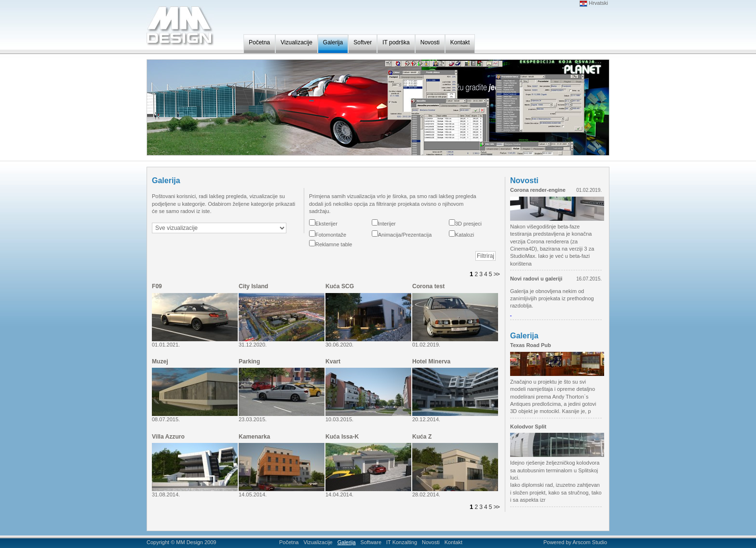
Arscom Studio (590, 542)
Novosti (430, 42)
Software (371, 542)
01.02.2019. (589, 190)
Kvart (333, 361)
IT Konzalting (402, 542)
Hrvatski (594, 3)
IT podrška (396, 42)
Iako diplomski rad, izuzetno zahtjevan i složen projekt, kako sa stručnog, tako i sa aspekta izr (556, 492)
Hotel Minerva (431, 361)
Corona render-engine (538, 190)
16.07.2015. (589, 279)
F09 (157, 286)
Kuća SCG (340, 286)
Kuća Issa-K (342, 437)
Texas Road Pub (531, 345)
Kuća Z (422, 437)
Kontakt (460, 42)
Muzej (160, 361)
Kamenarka (254, 437)
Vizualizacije (297, 42)
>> (496, 274)
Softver (363, 42)
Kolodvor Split (528, 427)
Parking (249, 361)
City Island (253, 286)
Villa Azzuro (168, 437)
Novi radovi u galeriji (536, 279)
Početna (259, 42)
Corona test (428, 286)
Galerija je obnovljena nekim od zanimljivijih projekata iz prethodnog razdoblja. (552, 299)
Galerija (333, 42)
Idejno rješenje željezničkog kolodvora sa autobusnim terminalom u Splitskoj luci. (555, 470)
